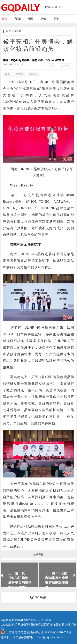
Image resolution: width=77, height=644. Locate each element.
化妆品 (33, 74)
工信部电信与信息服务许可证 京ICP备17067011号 (38, 632)
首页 (5, 19)
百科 (57, 19)
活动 (44, 19)
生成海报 (38, 554)
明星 (31, 19)
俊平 (7, 74)
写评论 (38, 597)
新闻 (18, 19)
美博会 (20, 74)
